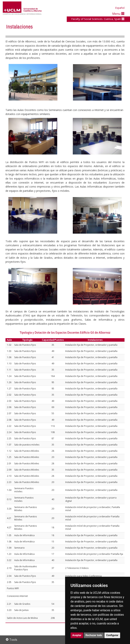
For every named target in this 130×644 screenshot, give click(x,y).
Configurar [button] (112, 635)
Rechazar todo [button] (94, 635)
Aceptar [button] (77, 635)
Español (120, 8)
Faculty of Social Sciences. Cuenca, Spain (98, 19)
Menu (118, 14)
